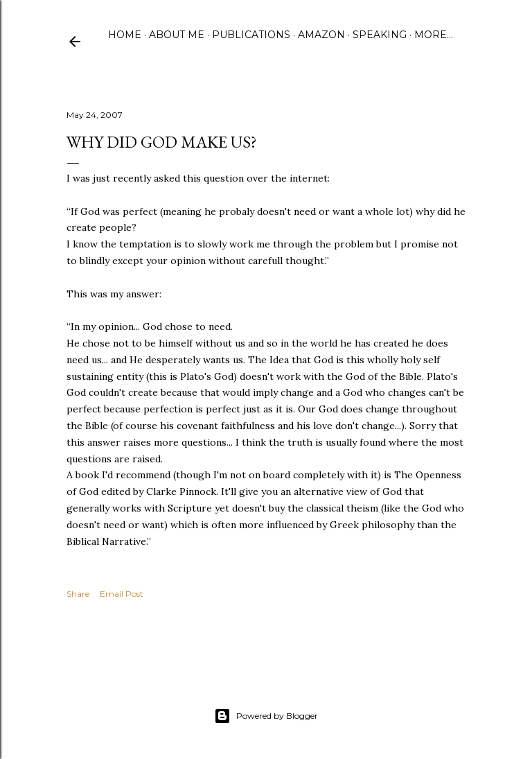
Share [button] (78, 594)
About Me (177, 35)
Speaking (380, 35)
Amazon (321, 35)
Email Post (122, 594)
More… (434, 35)
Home (125, 35)
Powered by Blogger (266, 716)
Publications (251, 35)
